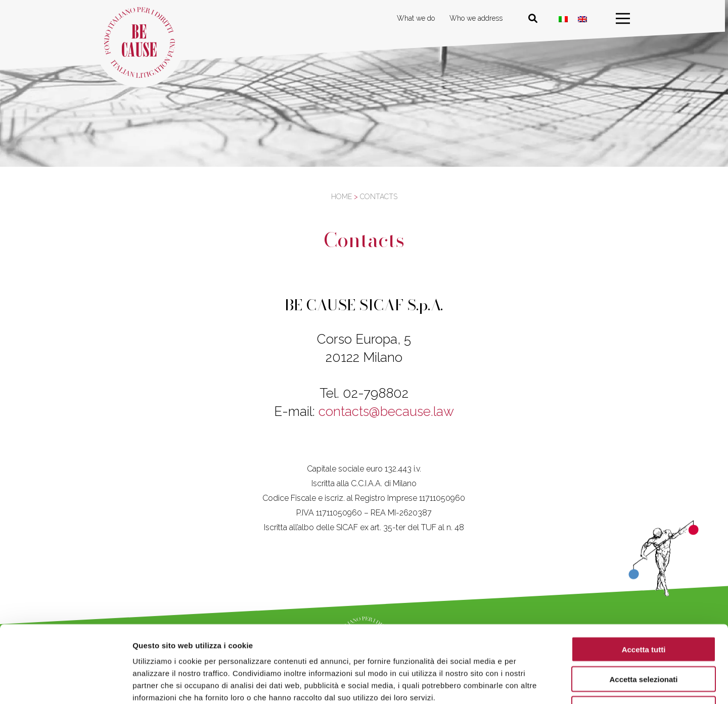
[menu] (624, 19)
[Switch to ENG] (584, 19)
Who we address (477, 18)
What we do (417, 18)
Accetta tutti (644, 580)
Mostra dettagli (532, 684)
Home (342, 197)
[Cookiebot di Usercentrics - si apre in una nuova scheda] (65, 684)
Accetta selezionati (643, 610)
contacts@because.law (386, 411)
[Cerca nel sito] (534, 19)
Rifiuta (644, 640)
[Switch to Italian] (565, 19)
